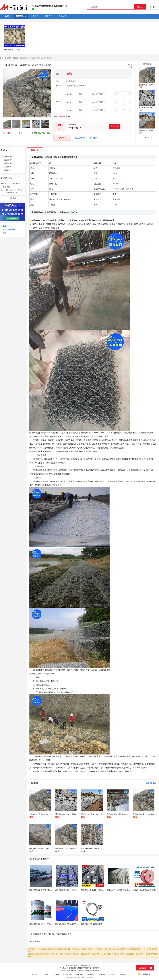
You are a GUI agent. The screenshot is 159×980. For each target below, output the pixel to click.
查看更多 (13, 198)
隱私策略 (80, 975)
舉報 (19, 133)
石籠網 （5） (9, 167)
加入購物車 (80, 138)
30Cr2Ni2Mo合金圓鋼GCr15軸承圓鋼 (94, 890)
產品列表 (8, 58)
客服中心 (57, 975)
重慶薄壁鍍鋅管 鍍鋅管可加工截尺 (42, 890)
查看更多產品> (151, 783)
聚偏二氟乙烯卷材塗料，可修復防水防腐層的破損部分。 (49, 924)
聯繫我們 (46, 975)
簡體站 (112, 975)
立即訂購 (93, 138)
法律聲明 (102, 975)
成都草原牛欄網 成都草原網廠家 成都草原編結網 (73, 890)
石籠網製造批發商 (87, 966)
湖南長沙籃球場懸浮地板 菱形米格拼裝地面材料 (72, 924)
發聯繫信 (62, 138)
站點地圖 (68, 975)
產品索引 (6, 226)
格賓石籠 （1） (10, 170)
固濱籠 (15, 58)
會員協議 (91, 975)
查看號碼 (115, 126)
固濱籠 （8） (9, 156)
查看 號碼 (6, 187)
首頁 (2, 58)
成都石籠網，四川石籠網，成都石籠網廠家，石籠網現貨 (23, 50)
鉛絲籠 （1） (9, 160)
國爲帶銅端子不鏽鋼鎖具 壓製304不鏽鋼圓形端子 (99, 924)
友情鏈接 (123, 975)
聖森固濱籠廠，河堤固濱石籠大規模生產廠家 (83, 968)
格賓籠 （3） (9, 163)
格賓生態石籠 (35, 941)
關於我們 (35, 975)
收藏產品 (8, 133)
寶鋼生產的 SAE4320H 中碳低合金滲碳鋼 (122, 890)
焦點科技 (82, 977)
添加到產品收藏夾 (9, 229)
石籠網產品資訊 (71, 966)
